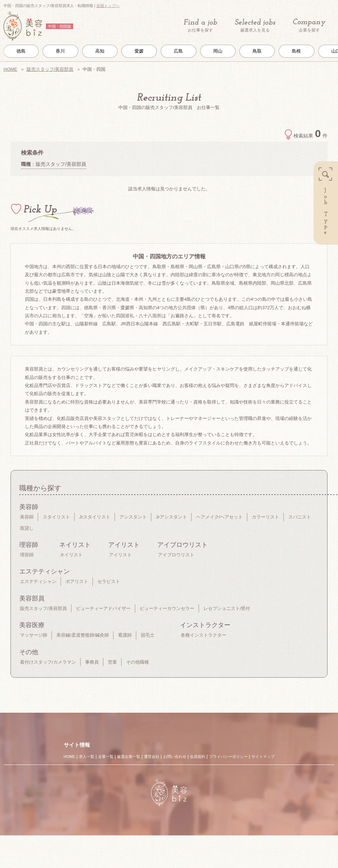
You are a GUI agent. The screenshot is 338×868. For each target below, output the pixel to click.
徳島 (21, 51)
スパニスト (300, 517)
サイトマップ (263, 757)
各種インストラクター (204, 635)
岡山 (218, 51)
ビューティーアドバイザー (103, 608)
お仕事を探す (200, 26)
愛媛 (139, 51)
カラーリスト (265, 517)
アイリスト (120, 555)
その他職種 (137, 662)
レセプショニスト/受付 (227, 608)
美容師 (27, 517)
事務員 (92, 662)
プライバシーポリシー (228, 757)
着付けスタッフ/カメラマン (48, 662)
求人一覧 (87, 757)
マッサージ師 (34, 635)
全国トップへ (108, 6)
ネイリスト (71, 555)
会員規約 (198, 757)
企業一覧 (106, 757)
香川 (60, 51)
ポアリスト (77, 581)
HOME (10, 69)
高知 (100, 51)
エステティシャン (38, 581)
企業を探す (309, 26)
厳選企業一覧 (129, 757)
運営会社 (152, 757)
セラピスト (109, 581)
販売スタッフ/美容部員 (50, 69)
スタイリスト (56, 517)
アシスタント (133, 517)
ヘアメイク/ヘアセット (220, 517)
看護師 (125, 635)
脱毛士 (148, 635)
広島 (178, 51)
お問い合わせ (175, 757)
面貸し (27, 528)
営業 (112, 662)
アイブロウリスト (176, 555)
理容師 (27, 555)
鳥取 (257, 51)
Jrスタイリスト (95, 517)
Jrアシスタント (171, 517)
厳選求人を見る (255, 26)
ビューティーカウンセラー (167, 608)
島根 (296, 51)
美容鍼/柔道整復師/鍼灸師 (83, 635)
